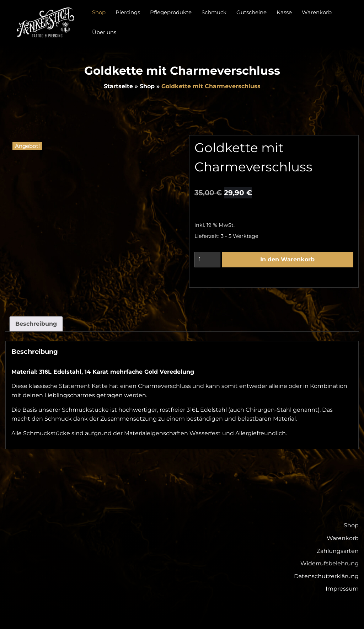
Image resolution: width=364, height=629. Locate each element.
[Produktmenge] (207, 260)
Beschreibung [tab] (36, 324)
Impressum (342, 589)
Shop (147, 86)
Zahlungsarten (338, 551)
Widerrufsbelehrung (330, 563)
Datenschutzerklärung (326, 576)
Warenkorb (343, 538)
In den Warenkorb (287, 259)
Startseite (118, 86)
